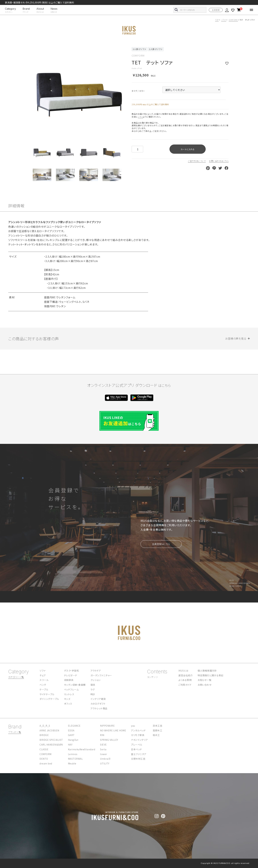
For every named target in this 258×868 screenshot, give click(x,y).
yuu (133, 726)
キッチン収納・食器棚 (75, 685)
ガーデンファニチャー (101, 675)
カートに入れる (188, 149)
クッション (96, 680)
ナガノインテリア (139, 740)
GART (71, 735)
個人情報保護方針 (207, 671)
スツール (44, 680)
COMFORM (233, 20)
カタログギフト (98, 704)
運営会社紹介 (186, 675)
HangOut (73, 740)
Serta (103, 749)
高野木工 (157, 730)
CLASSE (44, 749)
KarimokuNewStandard (82, 749)
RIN (102, 735)
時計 (93, 694)
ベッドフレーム (71, 689)
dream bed (46, 763)
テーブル (44, 689)
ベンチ (43, 685)
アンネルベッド (138, 730)
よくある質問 (185, 680)
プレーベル (137, 745)
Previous (35, 91)
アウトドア (96, 671)
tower (104, 754)
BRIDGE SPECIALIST (51, 740)
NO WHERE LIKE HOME (113, 730)
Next (124, 91)
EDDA (71, 730)
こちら (141, 117)
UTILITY (105, 763)
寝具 (93, 685)
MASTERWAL (75, 759)
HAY (70, 745)
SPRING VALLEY (109, 740)
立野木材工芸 (138, 759)
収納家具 (69, 680)
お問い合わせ (205, 685)
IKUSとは (183, 671)
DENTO (44, 759)
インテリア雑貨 (98, 699)
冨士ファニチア (139, 754)
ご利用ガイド (185, 685)
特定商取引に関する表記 (211, 675)
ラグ (93, 689)
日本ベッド (136, 749)
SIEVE (103, 745)
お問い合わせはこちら (219, 161)
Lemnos (73, 754)
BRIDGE (44, 735)
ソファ (224, 20)
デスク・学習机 (71, 671)
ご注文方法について (197, 161)
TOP (217, 20)
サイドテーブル (47, 694)
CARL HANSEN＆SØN (51, 745)
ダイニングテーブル (49, 699)
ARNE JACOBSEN (49, 730)
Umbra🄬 (105, 759)
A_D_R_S (45, 726)
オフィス (68, 704)
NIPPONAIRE (107, 726)
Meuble (72, 763)
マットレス (69, 694)
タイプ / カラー (136, 91)
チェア (43, 675)
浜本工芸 (157, 726)
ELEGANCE (74, 726)
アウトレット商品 (99, 708)
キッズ (67, 699)
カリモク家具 (138, 735)
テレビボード (71, 675)
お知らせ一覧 (204, 680)
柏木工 (156, 735)
